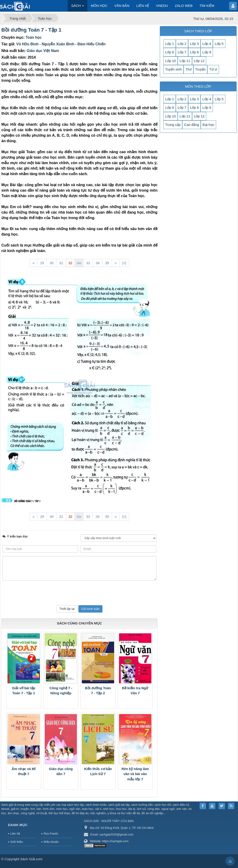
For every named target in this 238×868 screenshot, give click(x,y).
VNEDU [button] (162, 6)
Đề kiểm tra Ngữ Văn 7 (135, 691)
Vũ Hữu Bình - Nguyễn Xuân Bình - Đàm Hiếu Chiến (61, 44)
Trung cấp (173, 125)
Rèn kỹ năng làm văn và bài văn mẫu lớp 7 (135, 774)
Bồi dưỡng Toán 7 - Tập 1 (31, 30)
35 (107, 263)
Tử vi (213, 69)
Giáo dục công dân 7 (61, 771)
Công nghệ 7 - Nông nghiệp (61, 691)
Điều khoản (51, 842)
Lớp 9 (207, 52)
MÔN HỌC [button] (99, 6)
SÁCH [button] (78, 7)
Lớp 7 (182, 52)
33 (88, 263)
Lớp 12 (199, 61)
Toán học (34, 37)
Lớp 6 (170, 52)
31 (61, 263)
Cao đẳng (191, 125)
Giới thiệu (17, 842)
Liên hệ (15, 834)
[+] (124, 263)
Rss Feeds (51, 834)
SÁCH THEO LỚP (198, 31)
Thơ (189, 69)
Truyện (201, 69)
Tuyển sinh (174, 69)
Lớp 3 (194, 44)
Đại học (208, 125)
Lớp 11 (185, 61)
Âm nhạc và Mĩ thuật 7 (24, 771)
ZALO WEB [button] (184, 6)
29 (42, 263)
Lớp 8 (194, 52)
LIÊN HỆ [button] (143, 6)
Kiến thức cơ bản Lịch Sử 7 (98, 771)
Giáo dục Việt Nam (43, 51)
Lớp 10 (171, 61)
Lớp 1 (170, 44)
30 (52, 263)
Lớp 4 (207, 44)
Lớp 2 (182, 44)
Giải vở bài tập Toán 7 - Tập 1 (24, 691)
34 (98, 263)
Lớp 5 (219, 44)
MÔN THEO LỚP (198, 86)
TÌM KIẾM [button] (207, 6)
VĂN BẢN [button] (122, 6)
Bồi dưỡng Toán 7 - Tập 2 (98, 691)
